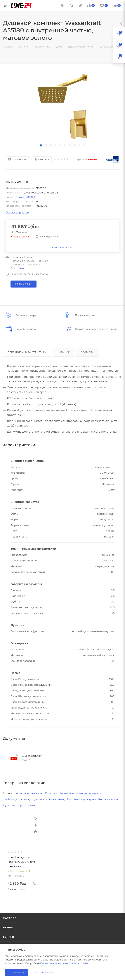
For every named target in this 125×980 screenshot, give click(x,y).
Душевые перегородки (19, 805)
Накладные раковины (28, 793)
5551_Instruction (32, 756)
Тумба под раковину (17, 799)
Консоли (51, 793)
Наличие (64, 352)
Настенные (66, 793)
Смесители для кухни (82, 799)
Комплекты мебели (89, 793)
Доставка (87, 352)
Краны (7, 793)
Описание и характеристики (27, 352)
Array (62, 799)
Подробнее (17, 268)
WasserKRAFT (27, 197)
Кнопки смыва (108, 799)
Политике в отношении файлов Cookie (64, 963)
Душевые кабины (45, 799)
